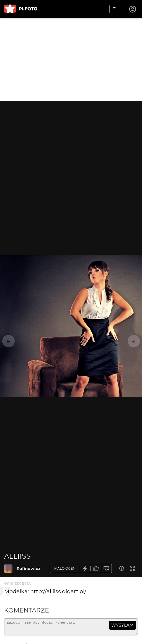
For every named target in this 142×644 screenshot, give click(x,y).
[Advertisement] (71, 59)
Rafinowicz (29, 568)
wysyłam (122, 625)
